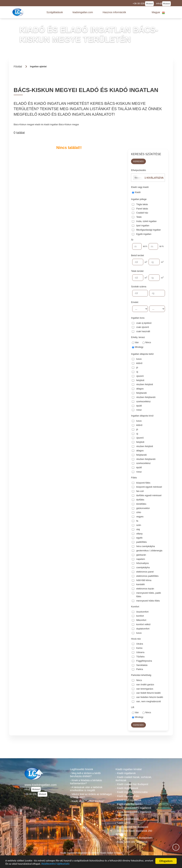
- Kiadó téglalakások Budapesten (134, 838)
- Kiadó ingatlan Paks (127, 796)
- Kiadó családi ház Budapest (132, 784)
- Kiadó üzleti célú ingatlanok (132, 842)
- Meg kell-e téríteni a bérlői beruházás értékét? (85, 775)
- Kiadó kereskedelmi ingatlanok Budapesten (133, 813)
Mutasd (149, 4)
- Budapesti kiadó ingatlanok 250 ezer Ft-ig (134, 832)
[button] (55, 12)
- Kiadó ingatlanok (126, 773)
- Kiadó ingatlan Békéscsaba (132, 792)
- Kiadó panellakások (127, 819)
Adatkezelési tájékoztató (90, 864)
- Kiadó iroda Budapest (128, 804)
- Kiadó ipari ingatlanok (128, 800)
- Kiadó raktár (123, 823)
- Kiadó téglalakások (127, 788)
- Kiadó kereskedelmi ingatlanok (133, 808)
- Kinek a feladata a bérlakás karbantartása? (86, 782)
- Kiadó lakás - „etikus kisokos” (87, 801)
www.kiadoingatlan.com (41, 785)
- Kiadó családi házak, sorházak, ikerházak (134, 779)
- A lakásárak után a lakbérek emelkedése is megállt (86, 789)
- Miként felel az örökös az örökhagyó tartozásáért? (91, 796)
